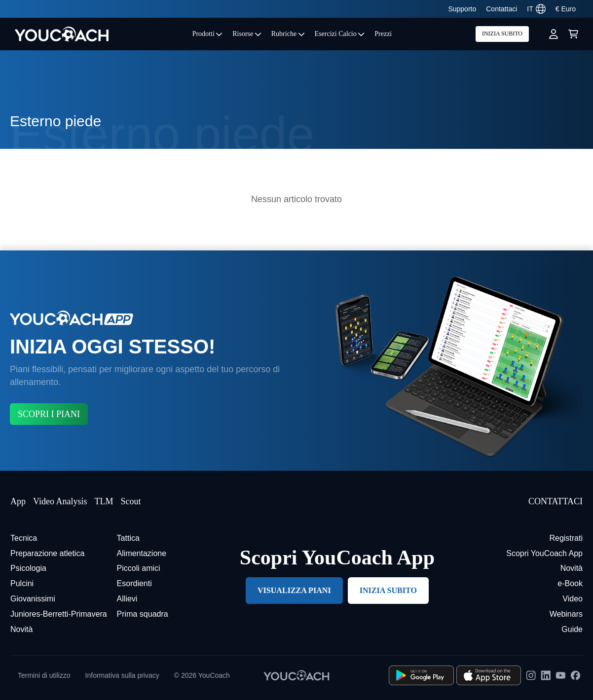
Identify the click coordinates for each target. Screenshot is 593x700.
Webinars (566, 614)
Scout (130, 501)
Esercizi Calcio (340, 34)
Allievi (127, 599)
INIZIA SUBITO (502, 34)
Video (573, 599)
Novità (21, 629)
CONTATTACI (556, 501)
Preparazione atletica (47, 553)
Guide (572, 629)
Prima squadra (143, 614)
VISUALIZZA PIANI (294, 590)
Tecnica (24, 538)
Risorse (247, 34)
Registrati (566, 538)
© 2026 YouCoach (202, 675)
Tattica (128, 538)
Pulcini (22, 583)
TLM (104, 501)
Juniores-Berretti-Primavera (59, 614)
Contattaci (501, 9)
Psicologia (28, 568)
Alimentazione (142, 553)
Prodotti (208, 34)
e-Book (570, 583)
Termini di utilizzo (44, 675)
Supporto (462, 9)
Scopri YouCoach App (544, 553)
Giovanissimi (33, 599)
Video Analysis (60, 501)
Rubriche (288, 34)
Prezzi (383, 34)
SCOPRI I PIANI (49, 414)
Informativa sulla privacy (122, 675)
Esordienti (134, 583)
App (18, 501)
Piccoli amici (139, 568)
